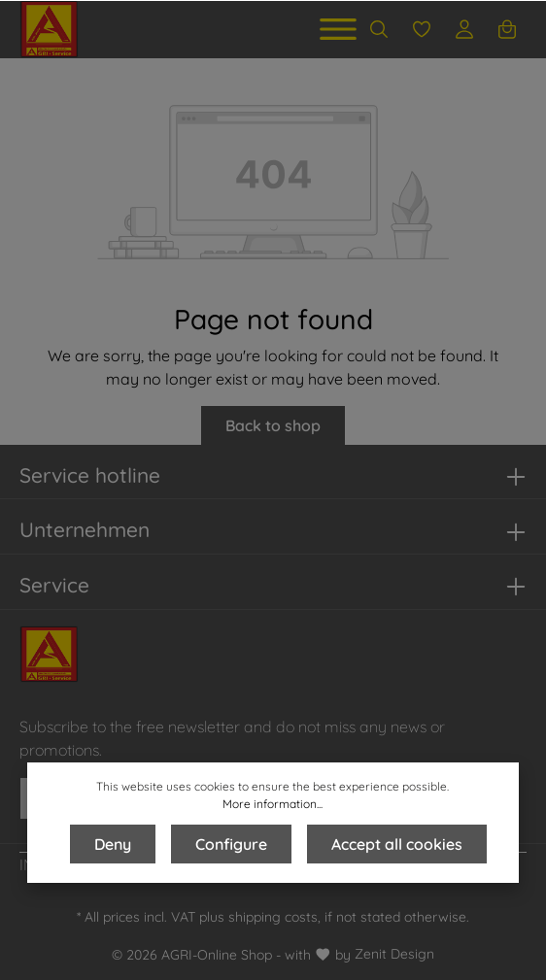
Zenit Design (394, 954)
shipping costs (273, 917)
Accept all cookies (397, 844)
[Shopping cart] (507, 29)
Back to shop (273, 425)
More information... (273, 804)
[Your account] (464, 29)
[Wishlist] (422, 29)
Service (54, 585)
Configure (231, 844)
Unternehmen (85, 529)
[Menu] (338, 29)
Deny (113, 844)
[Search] (379, 29)
